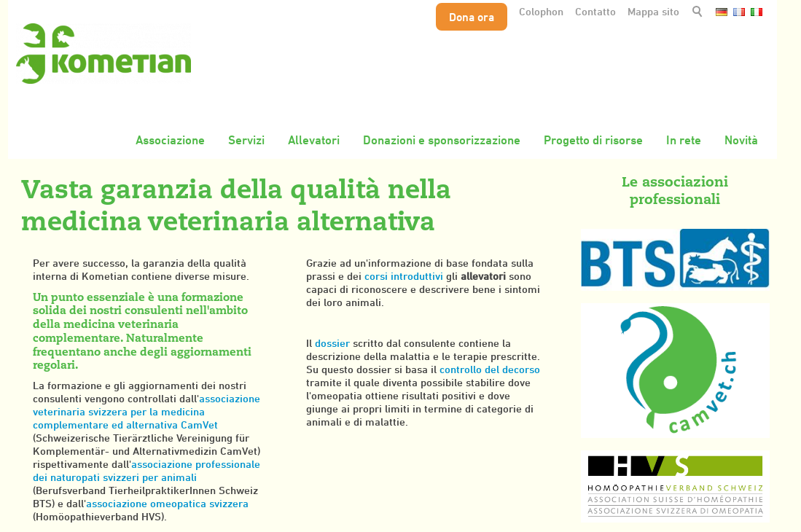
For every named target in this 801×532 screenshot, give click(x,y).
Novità (741, 140)
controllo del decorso (490, 369)
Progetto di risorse (593, 140)
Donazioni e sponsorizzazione (442, 140)
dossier (334, 343)
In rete (684, 140)
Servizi (246, 140)
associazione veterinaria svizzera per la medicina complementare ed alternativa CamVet (146, 411)
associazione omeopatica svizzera (167, 503)
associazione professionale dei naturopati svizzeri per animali (146, 470)
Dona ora (472, 17)
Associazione (170, 140)
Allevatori (314, 140)
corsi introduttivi (405, 276)
